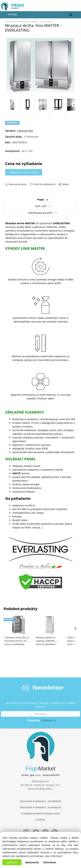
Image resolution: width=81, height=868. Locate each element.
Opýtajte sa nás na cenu (24, 172)
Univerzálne (46, 21)
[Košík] (76, 7)
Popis (41, 199)
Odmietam (50, 862)
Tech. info (41, 206)
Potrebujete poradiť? (40, 213)
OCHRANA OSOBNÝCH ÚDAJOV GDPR (40, 814)
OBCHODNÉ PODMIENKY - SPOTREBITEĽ (41, 801)
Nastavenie (32, 862)
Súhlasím (12, 862)
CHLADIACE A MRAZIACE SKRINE (21, 21)
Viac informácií (54, 856)
